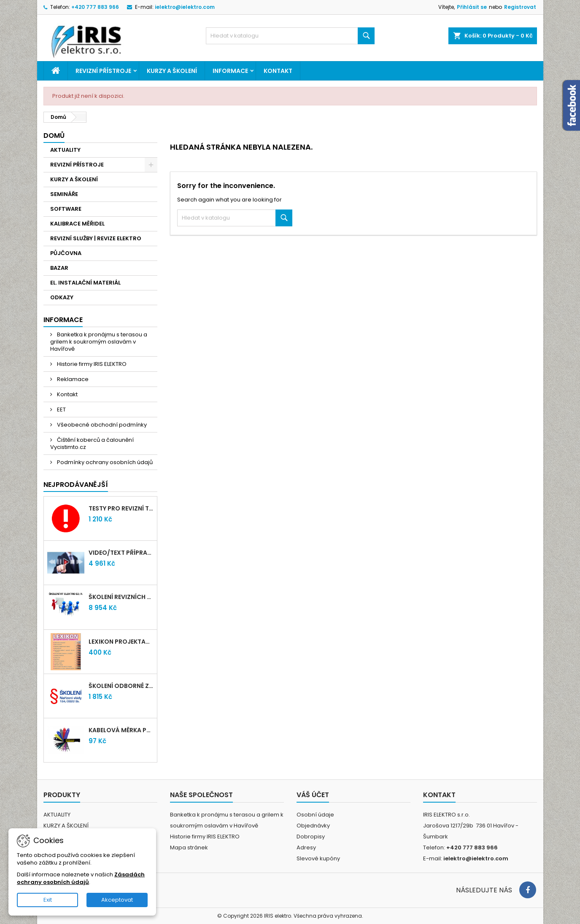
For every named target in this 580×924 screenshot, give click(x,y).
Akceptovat (117, 900)
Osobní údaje (315, 815)
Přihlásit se (472, 7)
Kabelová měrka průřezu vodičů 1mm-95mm (121, 730)
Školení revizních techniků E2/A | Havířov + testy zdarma (121, 597)
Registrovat (520, 7)
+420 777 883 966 (95, 7)
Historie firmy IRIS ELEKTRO (91, 364)
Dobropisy (311, 837)
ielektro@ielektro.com (185, 7)
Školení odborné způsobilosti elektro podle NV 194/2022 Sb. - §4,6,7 (121, 686)
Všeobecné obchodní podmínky (101, 425)
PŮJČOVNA (66, 253)
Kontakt (278, 71)
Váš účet (313, 795)
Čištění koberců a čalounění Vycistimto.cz (92, 443)
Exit (48, 900)
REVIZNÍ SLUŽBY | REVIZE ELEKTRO (96, 238)
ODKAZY (62, 297)
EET (61, 410)
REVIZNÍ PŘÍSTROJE (103, 71)
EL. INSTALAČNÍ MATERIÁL (85, 283)
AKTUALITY (65, 150)
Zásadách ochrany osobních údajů (81, 878)
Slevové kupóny (318, 858)
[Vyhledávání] (290, 36)
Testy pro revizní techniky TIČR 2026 (121, 508)
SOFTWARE (66, 209)
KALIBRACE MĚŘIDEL (77, 224)
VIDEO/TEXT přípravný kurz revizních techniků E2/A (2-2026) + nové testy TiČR (121, 553)
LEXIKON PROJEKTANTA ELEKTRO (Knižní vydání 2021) (121, 642)
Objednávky (313, 826)
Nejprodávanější (76, 485)
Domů (54, 136)
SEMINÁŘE (64, 194)
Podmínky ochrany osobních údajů (104, 462)
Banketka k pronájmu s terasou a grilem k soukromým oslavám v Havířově (99, 342)
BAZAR (59, 268)
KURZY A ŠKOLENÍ (172, 71)
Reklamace (72, 379)
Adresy (306, 847)
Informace (230, 71)
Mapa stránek (189, 847)
